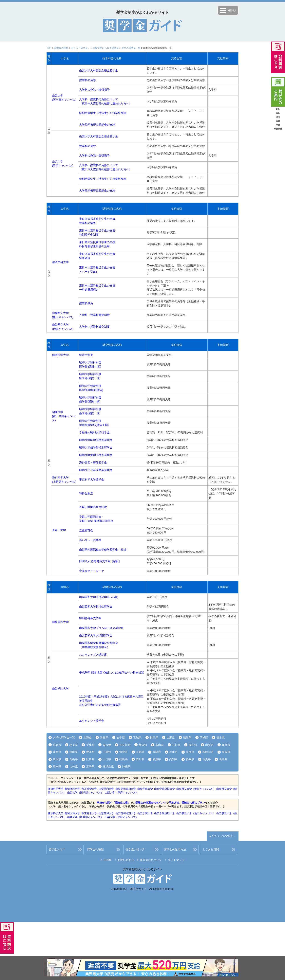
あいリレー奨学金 (90, 540)
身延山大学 (59, 530)
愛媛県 (157, 759)
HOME (108, 860)
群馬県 (57, 745)
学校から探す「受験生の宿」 (114, 803)
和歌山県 (208, 752)
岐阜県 (57, 752)
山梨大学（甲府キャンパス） (121, 793)
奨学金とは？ (57, 849)
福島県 (187, 737)
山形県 (171, 737)
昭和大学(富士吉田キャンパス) (64, 416)
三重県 (107, 752)
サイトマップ (176, 860)
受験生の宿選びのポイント (151, 803)
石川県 (176, 745)
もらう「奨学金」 (81, 48)
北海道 (87, 737)
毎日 (278, 113)
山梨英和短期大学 (126, 789)
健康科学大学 (60, 355)
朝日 (278, 109)
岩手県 (121, 737)
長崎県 (223, 759)
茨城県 (204, 737)
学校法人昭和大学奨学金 (94, 432)
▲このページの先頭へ (222, 836)
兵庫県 (173, 752)
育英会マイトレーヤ (92, 571)
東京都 (107, 745)
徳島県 (123, 759)
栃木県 (220, 737)
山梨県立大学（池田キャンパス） (196, 789)
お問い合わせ (126, 860)
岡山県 (74, 759)
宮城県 (137, 737)
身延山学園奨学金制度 (93, 507)
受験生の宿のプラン (193, 803)
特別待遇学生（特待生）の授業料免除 (103, 113)
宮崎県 (90, 767)
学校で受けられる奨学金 (106, 48)
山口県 (107, 759)
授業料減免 (86, 303)
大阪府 (157, 752)
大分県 (74, 767)
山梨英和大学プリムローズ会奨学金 (101, 628)
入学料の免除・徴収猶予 (94, 90)
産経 (278, 125)
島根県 (57, 759)
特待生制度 (86, 355)
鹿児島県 (108, 767)
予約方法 (174, 803)
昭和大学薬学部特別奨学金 (96, 455)
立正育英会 (86, 530)
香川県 (140, 759)
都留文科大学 (60, 262)
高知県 (173, 759)
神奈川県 (125, 745)
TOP (49, 48)
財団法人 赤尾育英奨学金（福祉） (100, 561)
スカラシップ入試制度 (93, 655)
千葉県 (90, 745)
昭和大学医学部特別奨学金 (96, 440)
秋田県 (154, 737)
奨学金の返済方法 (175, 849)
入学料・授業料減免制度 (94, 315)
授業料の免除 (87, 80)
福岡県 (190, 759)
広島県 (90, 759)
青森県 (104, 737)
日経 (278, 121)
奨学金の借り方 (135, 849)
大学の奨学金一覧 (131, 48)
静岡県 (74, 752)
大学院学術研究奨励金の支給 (97, 125)
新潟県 (143, 745)
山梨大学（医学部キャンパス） (85, 793)
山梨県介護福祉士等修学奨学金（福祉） (104, 550)
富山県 (160, 745)
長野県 (226, 745)
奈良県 (190, 752)
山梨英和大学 (60, 622)
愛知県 (90, 752)
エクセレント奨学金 (92, 721)
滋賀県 (123, 752)
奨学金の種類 (61, 48)
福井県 (193, 745)
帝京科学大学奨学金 (92, 480)
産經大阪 (278, 129)
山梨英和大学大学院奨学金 (96, 635)
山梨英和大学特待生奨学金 (96, 607)
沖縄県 (126, 767)
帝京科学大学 (89, 789)
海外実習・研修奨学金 (93, 463)
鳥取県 (226, 752)
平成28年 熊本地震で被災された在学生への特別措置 (112, 672)
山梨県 (209, 745)
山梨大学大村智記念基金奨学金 (99, 70)
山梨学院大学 (60, 689)
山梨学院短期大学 (164, 789)
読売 (278, 117)
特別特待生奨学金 (90, 618)
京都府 (140, 752)
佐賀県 (207, 759)
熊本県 (57, 767)
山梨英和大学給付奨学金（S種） (99, 597)
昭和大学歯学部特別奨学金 (96, 447)
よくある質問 (211, 849)
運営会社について (151, 860)
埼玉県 (74, 745)
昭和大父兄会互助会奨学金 (96, 470)
